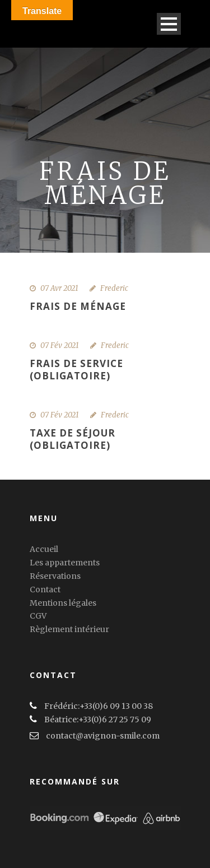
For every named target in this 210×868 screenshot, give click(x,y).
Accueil (44, 549)
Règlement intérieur (69, 629)
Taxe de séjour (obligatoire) (73, 439)
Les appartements (65, 563)
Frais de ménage (78, 306)
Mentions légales (63, 603)
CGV (38, 616)
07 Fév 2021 (60, 345)
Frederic (114, 288)
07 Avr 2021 (59, 288)
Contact (45, 590)
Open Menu (169, 24)
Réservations (55, 576)
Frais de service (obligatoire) (76, 370)
